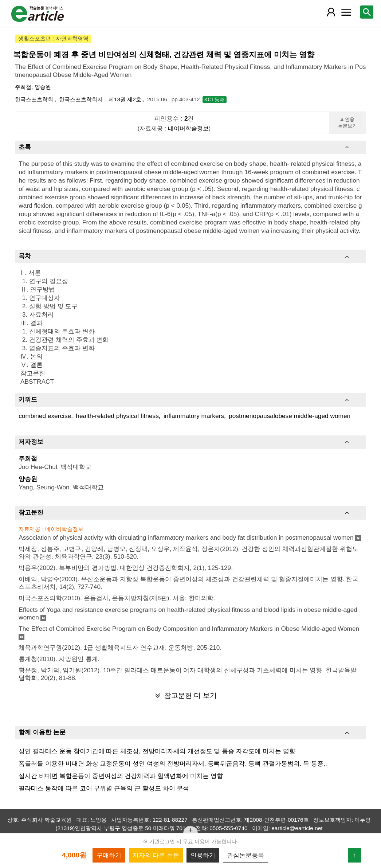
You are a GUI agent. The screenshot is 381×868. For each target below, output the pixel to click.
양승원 (43, 87)
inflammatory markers (194, 416)
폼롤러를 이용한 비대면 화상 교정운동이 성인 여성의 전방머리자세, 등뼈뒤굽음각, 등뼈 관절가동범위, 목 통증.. (173, 763)
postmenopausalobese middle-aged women (290, 416)
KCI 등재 (215, 99)
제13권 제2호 (126, 99)
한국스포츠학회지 (82, 99)
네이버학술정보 (188, 128)
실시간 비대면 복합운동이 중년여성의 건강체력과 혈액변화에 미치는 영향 (121, 776)
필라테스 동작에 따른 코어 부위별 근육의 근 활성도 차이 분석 (104, 788)
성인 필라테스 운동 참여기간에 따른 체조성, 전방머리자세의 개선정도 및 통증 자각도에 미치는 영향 (157, 751)
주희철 (23, 87)
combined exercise (45, 416)
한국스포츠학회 (35, 99)
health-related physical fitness (117, 416)
